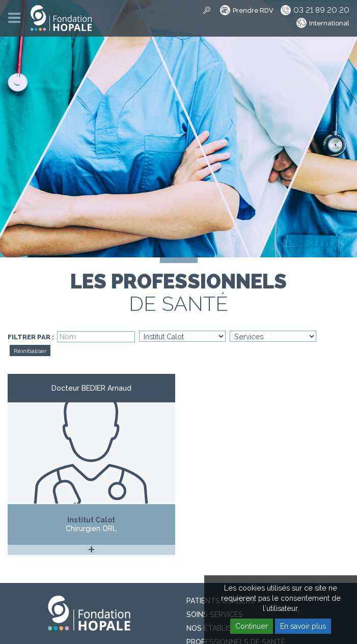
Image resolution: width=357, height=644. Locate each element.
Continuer (252, 626)
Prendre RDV (253, 10)
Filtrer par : (31, 337)
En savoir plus (303, 626)
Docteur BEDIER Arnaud (91, 388)
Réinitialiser (30, 351)
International (329, 23)
